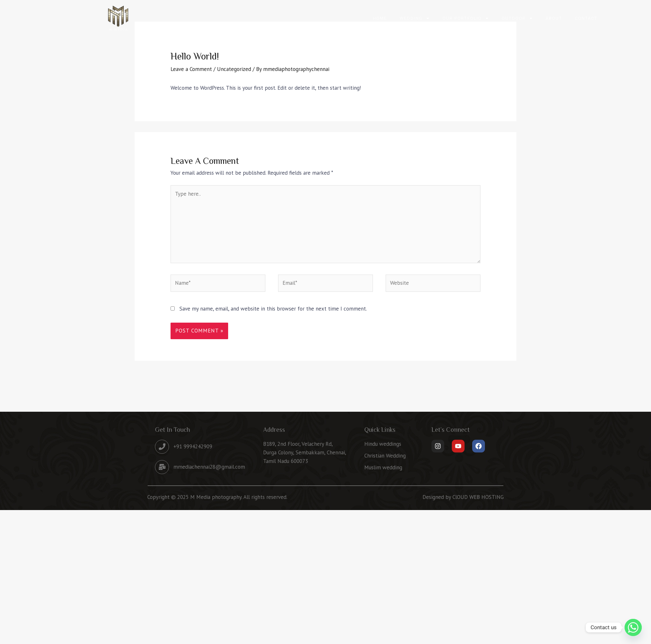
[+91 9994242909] (162, 447)
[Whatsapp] (633, 627)
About (554, 18)
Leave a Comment (191, 69)
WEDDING (415, 18)
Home (380, 18)
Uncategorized (234, 69)
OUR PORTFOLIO (466, 18)
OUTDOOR (517, 18)
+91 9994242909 (193, 446)
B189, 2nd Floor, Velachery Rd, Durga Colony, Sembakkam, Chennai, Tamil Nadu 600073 (304, 452)
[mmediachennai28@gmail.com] (162, 467)
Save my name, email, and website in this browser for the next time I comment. (273, 309)
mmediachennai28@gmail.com (209, 467)
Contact (586, 18)
